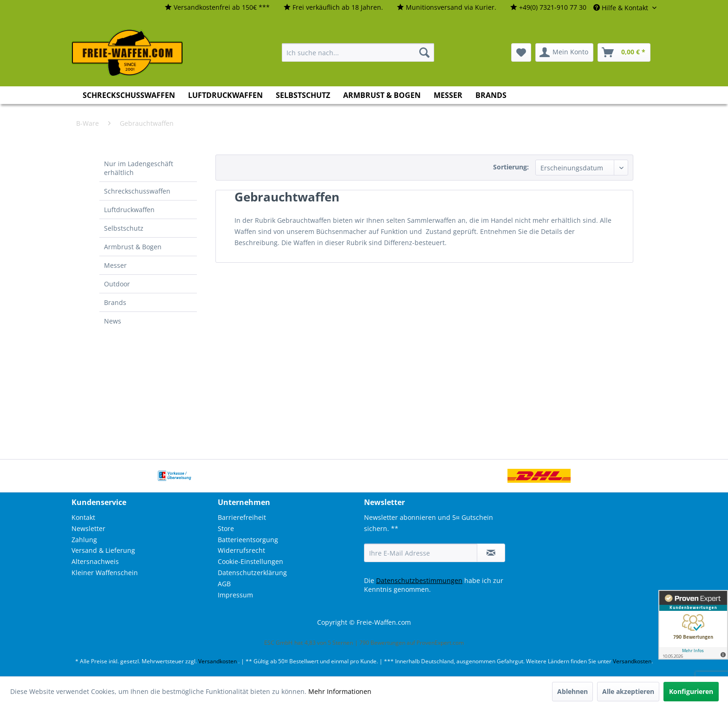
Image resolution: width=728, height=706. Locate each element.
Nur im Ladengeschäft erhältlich (139, 168)
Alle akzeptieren (628, 691)
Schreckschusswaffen (137, 191)
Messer (115, 265)
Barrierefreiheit (242, 517)
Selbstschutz (124, 228)
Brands (115, 302)
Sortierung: (511, 167)
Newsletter (88, 528)
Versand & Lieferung (103, 550)
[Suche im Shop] (358, 52)
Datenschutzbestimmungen (419, 580)
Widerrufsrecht (241, 550)
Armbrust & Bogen (133, 247)
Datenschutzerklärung (252, 573)
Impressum (235, 595)
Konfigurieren (691, 691)
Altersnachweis (95, 561)
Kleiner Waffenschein (105, 573)
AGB (224, 584)
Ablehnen (572, 691)
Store (226, 528)
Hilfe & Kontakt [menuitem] (622, 8)
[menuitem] (217, 8)
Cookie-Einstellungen (250, 561)
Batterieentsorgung (248, 540)
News (113, 321)
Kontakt (83, 517)
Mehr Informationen (340, 691)
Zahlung (84, 540)
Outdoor (117, 284)
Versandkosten (218, 661)
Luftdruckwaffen (129, 210)
